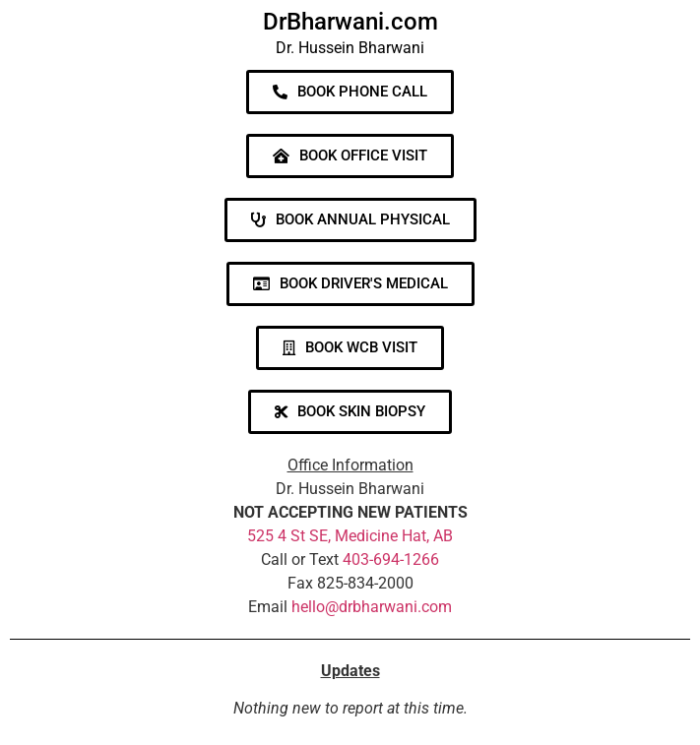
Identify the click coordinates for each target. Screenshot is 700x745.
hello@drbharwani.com (372, 607)
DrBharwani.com (350, 22)
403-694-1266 (391, 559)
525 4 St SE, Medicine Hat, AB (350, 536)
